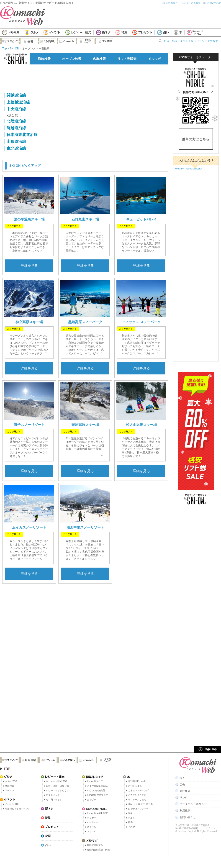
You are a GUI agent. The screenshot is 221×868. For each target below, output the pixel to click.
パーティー (93, 822)
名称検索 (99, 59)
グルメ (131, 818)
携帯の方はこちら (196, 139)
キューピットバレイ (141, 219)
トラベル (92, 831)
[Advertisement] (85, 78)
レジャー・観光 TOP (57, 781)
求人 (182, 778)
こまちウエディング (138, 790)
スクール (92, 827)
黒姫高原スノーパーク (85, 322)
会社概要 (185, 791)
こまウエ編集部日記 (97, 786)
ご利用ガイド (173, 3)
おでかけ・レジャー (138, 809)
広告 (182, 785)
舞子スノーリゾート (29, 425)
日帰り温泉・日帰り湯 (57, 786)
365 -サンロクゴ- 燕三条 (140, 804)
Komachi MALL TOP (97, 813)
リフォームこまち (137, 800)
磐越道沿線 (16, 128)
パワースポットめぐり (57, 790)
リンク (184, 798)
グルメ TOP (11, 781)
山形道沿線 (16, 142)
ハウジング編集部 (96, 790)
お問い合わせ (214, 3)
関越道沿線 (16, 95)
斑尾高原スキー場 (85, 425)
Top (4, 49)
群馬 (130, 822)
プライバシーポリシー (193, 804)
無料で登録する (95, 845)
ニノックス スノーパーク (141, 322)
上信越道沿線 (18, 102)
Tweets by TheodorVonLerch (188, 169)
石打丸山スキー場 (85, 219)
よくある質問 (193, 3)
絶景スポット (53, 795)
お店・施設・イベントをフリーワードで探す (191, 41)
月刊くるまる (135, 786)
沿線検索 (44, 59)
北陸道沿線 (16, 121)
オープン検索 (72, 59)
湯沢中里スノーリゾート (85, 527)
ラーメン (10, 790)
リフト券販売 (127, 59)
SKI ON (14, 49)
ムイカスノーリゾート (29, 527)
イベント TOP (12, 804)
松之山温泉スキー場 (141, 425)
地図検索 (10, 786)
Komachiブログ (95, 781)
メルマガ (154, 59)
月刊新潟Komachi (137, 781)
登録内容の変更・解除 (98, 850)
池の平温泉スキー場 (29, 219)
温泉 (130, 813)
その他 (131, 827)
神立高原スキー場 (29, 322)
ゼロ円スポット (54, 800)
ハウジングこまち (137, 795)
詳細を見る (29, 265)
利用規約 (185, 811)
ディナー (92, 818)
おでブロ (92, 800)
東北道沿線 (16, 148)
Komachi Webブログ (98, 795)
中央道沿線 (16, 109)
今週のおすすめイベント (18, 809)
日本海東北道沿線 (22, 135)
